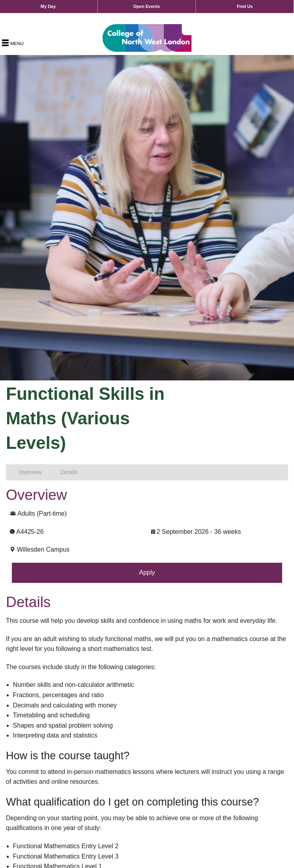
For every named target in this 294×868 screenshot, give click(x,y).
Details (69, 472)
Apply (147, 572)
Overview (30, 472)
